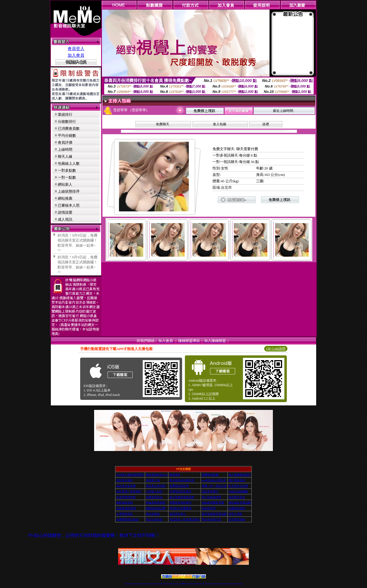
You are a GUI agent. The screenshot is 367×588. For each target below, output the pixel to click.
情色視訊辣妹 (125, 583)
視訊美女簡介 (178, 514)
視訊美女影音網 (126, 486)
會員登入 (76, 49)
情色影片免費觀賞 (180, 508)
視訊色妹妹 (153, 514)
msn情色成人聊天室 (214, 480)
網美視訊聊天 (223, 583)
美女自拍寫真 (154, 519)
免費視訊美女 (154, 497)
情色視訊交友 (233, 583)
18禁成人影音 (154, 491)
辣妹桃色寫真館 (156, 503)
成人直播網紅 (181, 583)
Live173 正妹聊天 (197, 583)
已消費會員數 (69, 128)
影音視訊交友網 (238, 486)
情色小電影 (235, 514)
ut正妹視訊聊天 (170, 583)
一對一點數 (67, 177)
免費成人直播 (225, 583)
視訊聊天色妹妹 (159, 583)
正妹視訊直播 (177, 583)
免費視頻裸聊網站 (199, 583)
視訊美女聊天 (125, 480)
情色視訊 (175, 475)
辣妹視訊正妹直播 (195, 583)
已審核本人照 (69, 205)
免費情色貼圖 (210, 475)
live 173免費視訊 (239, 583)
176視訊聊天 (176, 583)
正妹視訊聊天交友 (148, 583)
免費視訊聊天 (168, 583)
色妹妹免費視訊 (174, 583)
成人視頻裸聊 (201, 583)
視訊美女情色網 (156, 486)
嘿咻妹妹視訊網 (156, 508)
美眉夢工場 (153, 480)
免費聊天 (163, 124)
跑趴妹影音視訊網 (240, 503)
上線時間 (65, 149)
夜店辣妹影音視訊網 (214, 514)
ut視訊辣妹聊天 (164, 583)
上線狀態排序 (69, 191)
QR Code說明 (276, 349)
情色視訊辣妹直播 (221, 583)
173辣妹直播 (188, 583)
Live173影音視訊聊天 (161, 583)
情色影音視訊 (133, 583)
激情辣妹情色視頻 (217, 583)
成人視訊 (65, 219)
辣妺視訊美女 (242, 583)
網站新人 (65, 184)
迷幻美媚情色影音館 (182, 497)
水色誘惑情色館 (126, 497)
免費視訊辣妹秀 (179, 486)
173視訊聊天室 (172, 583)
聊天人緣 (65, 156)
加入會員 (76, 55)
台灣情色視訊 (125, 514)
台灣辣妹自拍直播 (153, 583)
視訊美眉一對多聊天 (129, 491)
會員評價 (65, 142)
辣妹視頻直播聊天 (155, 583)
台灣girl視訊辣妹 (227, 583)
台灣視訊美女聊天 (180, 491)
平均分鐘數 (67, 135)
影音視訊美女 (231, 583)
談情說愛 (65, 212)
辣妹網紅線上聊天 (192, 583)
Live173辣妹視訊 (183, 583)
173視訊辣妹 (166, 583)
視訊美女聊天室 (229, 583)
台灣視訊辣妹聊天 (150, 583)
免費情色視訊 (237, 508)
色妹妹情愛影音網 (213, 503)
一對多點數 (67, 170)
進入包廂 (220, 124)
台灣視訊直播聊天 (235, 583)
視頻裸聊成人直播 (204, 583)
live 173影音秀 (135, 583)
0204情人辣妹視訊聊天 (130, 475)
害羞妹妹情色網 (126, 508)
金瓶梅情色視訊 (141, 583)
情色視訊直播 (127, 583)
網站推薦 (65, 198)
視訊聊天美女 (137, 583)
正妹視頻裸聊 (215, 583)
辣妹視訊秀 (209, 508)
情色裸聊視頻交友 (219, 583)
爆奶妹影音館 (125, 503)
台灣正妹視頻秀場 (211, 583)
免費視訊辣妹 (139, 583)
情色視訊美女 (237, 497)
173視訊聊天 (157, 583)
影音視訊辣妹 (237, 519)
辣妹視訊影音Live (157, 475)
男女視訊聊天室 (211, 519)
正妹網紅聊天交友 (186, 583)
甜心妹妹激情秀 (211, 497)
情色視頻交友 (213, 583)
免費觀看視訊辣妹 (127, 519)
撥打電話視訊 (237, 480)
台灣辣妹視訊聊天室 (146, 583)
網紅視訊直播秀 (179, 583)
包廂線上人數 (69, 163)
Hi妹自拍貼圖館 (238, 491)
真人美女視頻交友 (208, 583)
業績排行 (65, 114)
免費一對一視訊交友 (214, 486)
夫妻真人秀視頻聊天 (206, 583)
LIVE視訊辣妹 (129, 583)
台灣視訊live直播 (131, 583)
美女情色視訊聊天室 (182, 480)
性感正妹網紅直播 (190, 583)
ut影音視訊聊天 (237, 583)
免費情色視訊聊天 (180, 503)
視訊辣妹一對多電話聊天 (185, 519)
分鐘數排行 (67, 121)
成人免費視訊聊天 (240, 475)
